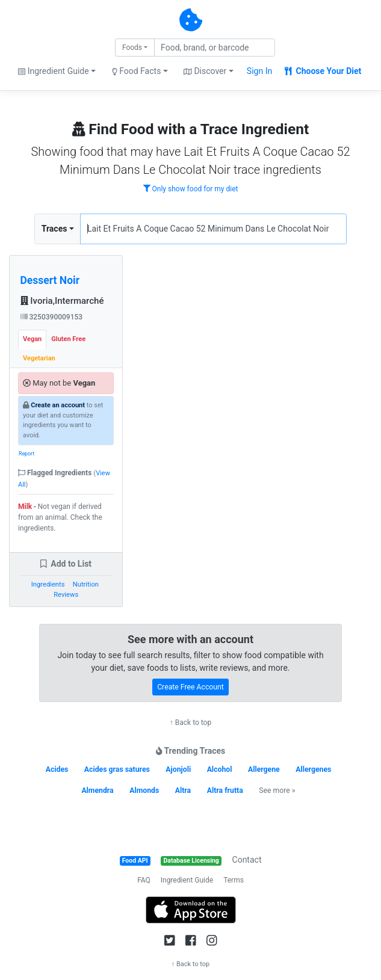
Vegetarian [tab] (39, 358)
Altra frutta (225, 790)
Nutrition (86, 584)
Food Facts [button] (137, 71)
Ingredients (48, 584)
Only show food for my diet (191, 189)
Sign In (259, 71)
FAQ (144, 880)
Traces (54, 229)
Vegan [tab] (32, 339)
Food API (135, 861)
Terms (234, 880)
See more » (277, 790)
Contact (247, 860)
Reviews (66, 595)
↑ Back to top (190, 723)
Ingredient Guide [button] (53, 71)
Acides (57, 769)
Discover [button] (205, 71)
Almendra (97, 790)
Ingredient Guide (187, 880)
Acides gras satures (117, 769)
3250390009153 (52, 317)
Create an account (58, 405)
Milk (25, 507)
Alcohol (220, 769)
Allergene (264, 769)
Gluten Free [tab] (68, 339)
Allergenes (313, 769)
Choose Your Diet (323, 71)
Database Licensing (191, 861)
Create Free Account (190, 687)
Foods (132, 48)
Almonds (144, 790)
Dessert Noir (50, 280)
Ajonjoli (178, 769)
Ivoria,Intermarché (62, 301)
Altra (183, 790)
